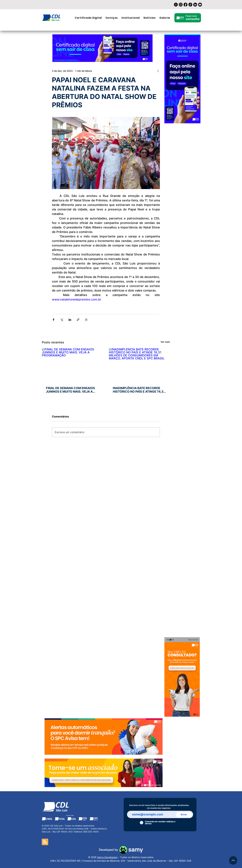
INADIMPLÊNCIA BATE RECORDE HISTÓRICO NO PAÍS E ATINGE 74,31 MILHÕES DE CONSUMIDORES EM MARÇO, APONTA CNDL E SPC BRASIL (139, 390)
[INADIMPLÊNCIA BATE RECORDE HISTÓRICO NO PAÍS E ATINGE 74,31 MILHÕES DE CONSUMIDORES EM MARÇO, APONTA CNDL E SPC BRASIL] (139, 365)
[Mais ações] (158, 71)
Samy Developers (107, 857)
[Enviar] (184, 815)
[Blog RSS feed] (45, 842)
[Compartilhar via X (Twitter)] (62, 320)
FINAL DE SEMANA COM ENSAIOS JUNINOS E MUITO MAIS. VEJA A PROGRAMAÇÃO (70, 390)
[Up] (233, 860)
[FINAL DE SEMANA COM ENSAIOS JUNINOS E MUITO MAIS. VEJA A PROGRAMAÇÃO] (73, 365)
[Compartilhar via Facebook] (53, 320)
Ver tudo (165, 342)
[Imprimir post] (86, 320)
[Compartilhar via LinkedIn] (70, 320)
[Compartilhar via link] (78, 320)
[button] (112, 18)
